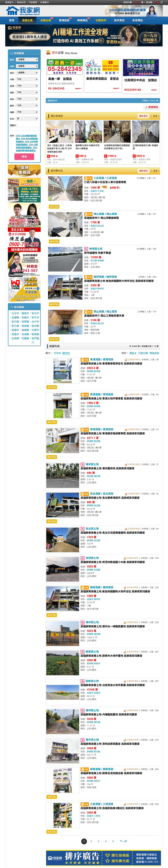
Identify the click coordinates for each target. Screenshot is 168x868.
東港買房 (108, 360)
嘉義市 (15, 330)
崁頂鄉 (97, 570)
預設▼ (133, 353)
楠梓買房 (112, 277)
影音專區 (138, 20)
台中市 (35, 322)
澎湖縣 (25, 334)
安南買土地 (92, 681)
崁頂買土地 (92, 558)
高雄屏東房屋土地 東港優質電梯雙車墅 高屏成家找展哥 (113, 434)
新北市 (35, 313)
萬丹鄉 (97, 752)
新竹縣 (15, 322)
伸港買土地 (96, 249)
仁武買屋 (99, 178)
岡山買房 (112, 214)
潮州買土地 (92, 464)
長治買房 (108, 494)
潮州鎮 (97, 476)
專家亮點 (54, 207)
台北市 (15, 313)
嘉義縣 (25, 330)
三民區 (97, 816)
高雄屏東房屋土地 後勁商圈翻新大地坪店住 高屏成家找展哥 (119, 281)
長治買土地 (92, 529)
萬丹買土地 (92, 740)
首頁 (12, 20)
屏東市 (97, 664)
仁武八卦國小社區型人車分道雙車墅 (105, 182)
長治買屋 (95, 494)
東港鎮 (97, 371)
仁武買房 (112, 178)
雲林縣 (35, 326)
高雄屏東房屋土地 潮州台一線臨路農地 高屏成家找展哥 (113, 626)
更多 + (156, 116)
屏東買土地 (92, 652)
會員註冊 (21, 2)
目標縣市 (45, 2)
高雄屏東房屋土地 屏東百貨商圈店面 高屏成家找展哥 (111, 773)
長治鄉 (97, 506)
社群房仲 (101, 20)
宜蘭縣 (15, 318)
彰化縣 (15, 326)
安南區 (97, 693)
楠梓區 (101, 289)
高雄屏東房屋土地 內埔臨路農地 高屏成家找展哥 (109, 715)
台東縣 (15, 338)
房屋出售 (27, 20)
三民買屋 (95, 804)
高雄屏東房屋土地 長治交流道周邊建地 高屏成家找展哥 (113, 533)
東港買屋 (95, 360)
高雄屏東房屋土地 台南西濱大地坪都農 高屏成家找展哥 (113, 685)
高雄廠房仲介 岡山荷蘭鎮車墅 (102, 218)
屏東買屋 (95, 769)
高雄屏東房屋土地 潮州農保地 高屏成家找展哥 (107, 468)
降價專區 (82, 20)
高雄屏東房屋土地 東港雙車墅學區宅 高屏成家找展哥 (111, 364)
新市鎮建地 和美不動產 (98, 253)
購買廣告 (143, 116)
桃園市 (25, 318)
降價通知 (152, 107)
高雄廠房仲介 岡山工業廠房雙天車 (104, 316)
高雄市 (15, 334)
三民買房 (108, 804)
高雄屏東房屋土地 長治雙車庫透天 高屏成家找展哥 (110, 498)
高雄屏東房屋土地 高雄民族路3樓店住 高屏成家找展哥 (112, 808)
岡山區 (101, 226)
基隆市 (25, 313)
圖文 (66, 353)
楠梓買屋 (99, 277)
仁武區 (101, 191)
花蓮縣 (25, 338)
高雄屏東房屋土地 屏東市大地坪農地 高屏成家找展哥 (111, 656)
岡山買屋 (99, 214)
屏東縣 (35, 334)
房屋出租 (45, 20)
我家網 (31, 11)
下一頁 (123, 841)
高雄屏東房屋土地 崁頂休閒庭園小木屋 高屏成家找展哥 (113, 562)
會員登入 (10, 2)
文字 (57, 353)
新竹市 (35, 318)
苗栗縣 (25, 322)
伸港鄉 (101, 261)
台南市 (35, 330)
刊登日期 (143, 353)
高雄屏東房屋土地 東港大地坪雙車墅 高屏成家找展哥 (111, 399)
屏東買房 (108, 769)
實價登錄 (63, 20)
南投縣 (25, 326)
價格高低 (154, 353)
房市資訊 (119, 20)
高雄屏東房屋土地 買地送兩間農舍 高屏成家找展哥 (110, 744)
